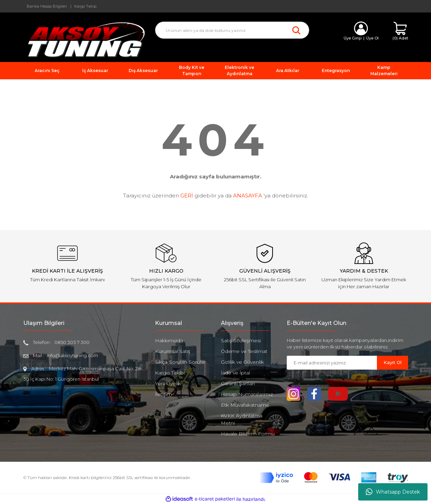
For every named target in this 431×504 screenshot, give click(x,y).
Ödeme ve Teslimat (244, 351)
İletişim (163, 394)
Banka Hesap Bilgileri (47, 6)
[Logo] (84, 39)
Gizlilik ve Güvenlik (242, 362)
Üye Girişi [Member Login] (353, 38)
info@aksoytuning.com (72, 355)
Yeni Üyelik (168, 383)
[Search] (232, 30)
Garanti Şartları (238, 383)
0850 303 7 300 (72, 342)
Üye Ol (372, 38)
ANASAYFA (248, 196)
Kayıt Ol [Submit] (393, 362)
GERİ (187, 196)
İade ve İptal (235, 373)
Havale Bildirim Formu (248, 434)
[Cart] (400, 31)
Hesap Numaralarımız (247, 394)
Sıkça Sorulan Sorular (180, 362)
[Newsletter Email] (332, 363)
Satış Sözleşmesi (241, 341)
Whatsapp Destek (393, 492)
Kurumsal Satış (173, 351)
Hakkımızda (169, 341)
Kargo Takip (85, 6)
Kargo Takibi (170, 373)
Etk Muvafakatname (245, 405)
